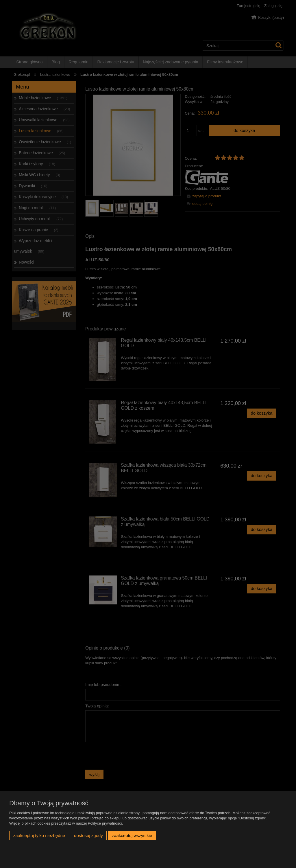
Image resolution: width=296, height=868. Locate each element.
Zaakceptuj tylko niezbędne (39, 835)
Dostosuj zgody (88, 835)
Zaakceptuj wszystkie (132, 835)
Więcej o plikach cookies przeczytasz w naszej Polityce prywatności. (66, 823)
